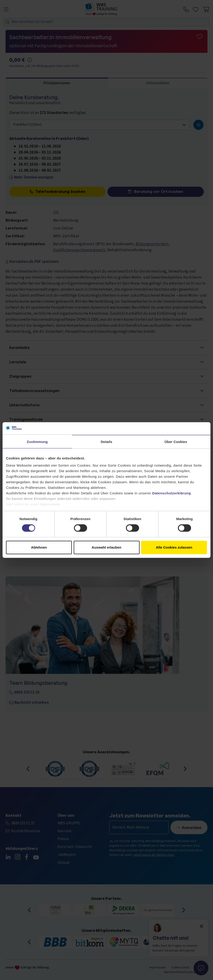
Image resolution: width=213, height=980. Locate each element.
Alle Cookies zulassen (174, 547)
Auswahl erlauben (106, 547)
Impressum (50, 504)
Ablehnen (39, 547)
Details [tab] (106, 442)
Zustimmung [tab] (37, 442)
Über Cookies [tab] (176, 442)
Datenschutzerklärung (172, 493)
